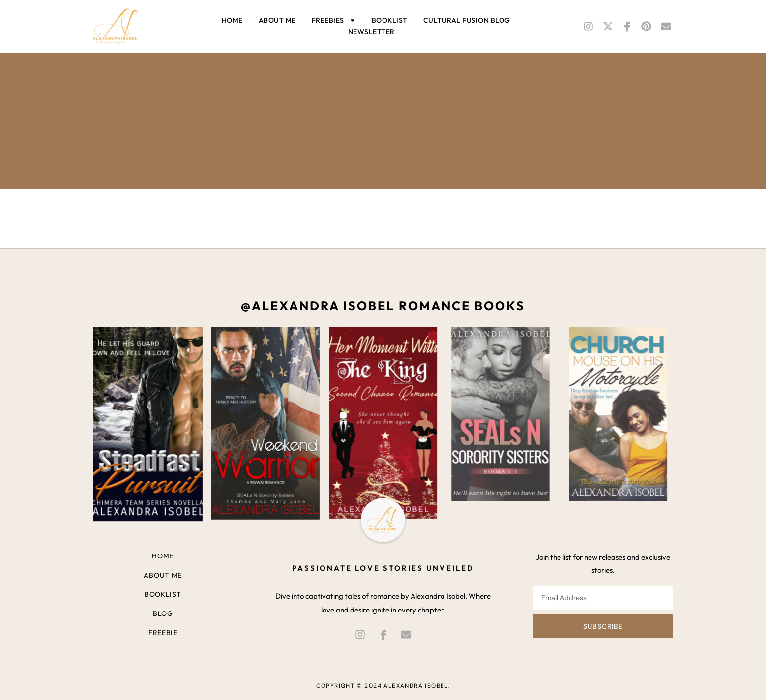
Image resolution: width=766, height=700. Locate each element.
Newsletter (371, 32)
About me (277, 20)
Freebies (334, 20)
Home (232, 20)
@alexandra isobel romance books (383, 306)
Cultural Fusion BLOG (467, 20)
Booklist (390, 20)
